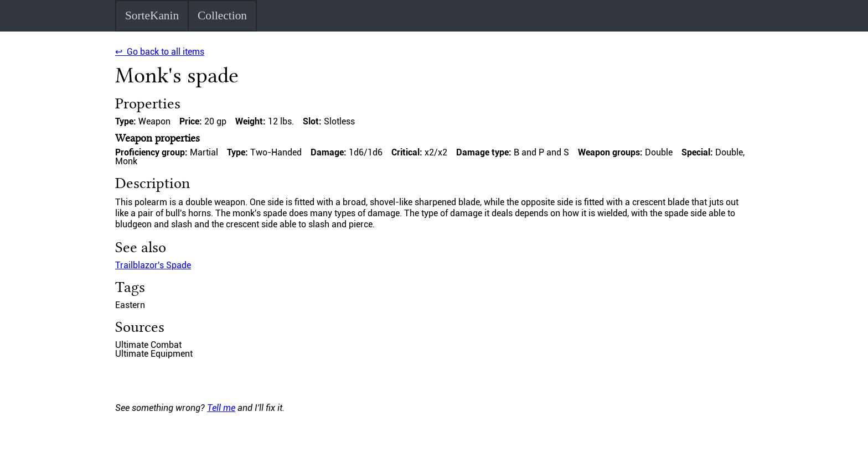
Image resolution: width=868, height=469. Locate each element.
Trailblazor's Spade (153, 265)
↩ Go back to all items (160, 52)
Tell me (221, 408)
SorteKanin (152, 15)
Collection (222, 15)
